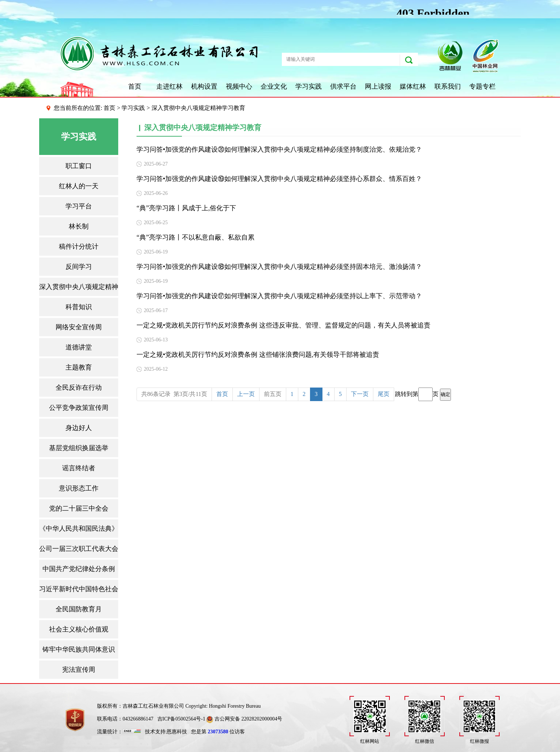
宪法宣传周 (79, 670)
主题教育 (79, 367)
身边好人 (79, 428)
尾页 (384, 394)
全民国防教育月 (79, 609)
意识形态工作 (79, 488)
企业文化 (274, 86)
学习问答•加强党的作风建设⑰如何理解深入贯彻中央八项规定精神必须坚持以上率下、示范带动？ (279, 296)
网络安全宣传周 (79, 327)
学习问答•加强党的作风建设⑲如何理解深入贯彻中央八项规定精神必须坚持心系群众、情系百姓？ (279, 179)
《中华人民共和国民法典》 (79, 529)
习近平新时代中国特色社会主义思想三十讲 (79, 589)
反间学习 (79, 267)
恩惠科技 (177, 732)
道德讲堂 (79, 347)
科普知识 (79, 307)
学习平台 (79, 206)
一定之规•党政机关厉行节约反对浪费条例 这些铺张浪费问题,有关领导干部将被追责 (258, 355)
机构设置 (204, 86)
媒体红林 (413, 86)
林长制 (79, 226)
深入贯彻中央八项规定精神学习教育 (79, 287)
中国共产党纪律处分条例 (79, 569)
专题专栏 (482, 86)
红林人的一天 (79, 186)
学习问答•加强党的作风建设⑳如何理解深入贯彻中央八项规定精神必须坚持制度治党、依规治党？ (279, 149)
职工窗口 (79, 166)
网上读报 (378, 86)
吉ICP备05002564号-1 (181, 719)
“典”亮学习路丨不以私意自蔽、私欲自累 (195, 237)
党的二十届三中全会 (79, 508)
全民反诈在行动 (79, 388)
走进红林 (169, 86)
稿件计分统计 (79, 247)
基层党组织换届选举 (79, 448)
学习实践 (309, 86)
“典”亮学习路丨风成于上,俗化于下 (186, 208)
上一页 (246, 394)
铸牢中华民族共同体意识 (79, 649)
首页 (135, 86)
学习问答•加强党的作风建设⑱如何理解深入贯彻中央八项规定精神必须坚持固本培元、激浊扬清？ (279, 267)
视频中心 (239, 86)
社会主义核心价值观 (79, 629)
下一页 (360, 394)
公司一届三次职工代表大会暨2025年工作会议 (79, 549)
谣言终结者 (79, 468)
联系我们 (448, 86)
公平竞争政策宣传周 (79, 408)
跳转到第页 (423, 394)
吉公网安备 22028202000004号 (244, 719)
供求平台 (343, 86)
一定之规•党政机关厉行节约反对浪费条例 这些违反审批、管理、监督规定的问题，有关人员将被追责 (283, 325)
